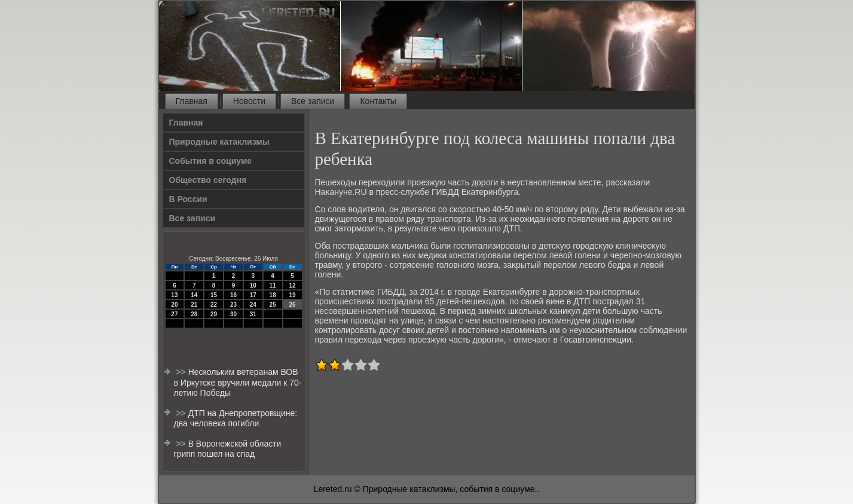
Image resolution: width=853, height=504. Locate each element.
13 (174, 295)
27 (174, 314)
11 (273, 285)
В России (188, 199)
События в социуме (211, 161)
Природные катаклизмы (219, 142)
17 (253, 295)
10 (253, 285)
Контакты (378, 101)
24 (253, 305)
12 (292, 285)
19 (292, 295)
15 (214, 295)
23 (233, 305)
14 (194, 295)
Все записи (313, 101)
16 (233, 295)
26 (292, 305)
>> (182, 372)
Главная (192, 101)
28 (194, 314)
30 (233, 314)
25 (273, 305)
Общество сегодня (208, 180)
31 (253, 314)
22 (214, 305)
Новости (249, 101)
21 (194, 305)
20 (174, 305)
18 (273, 295)
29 (214, 314)
